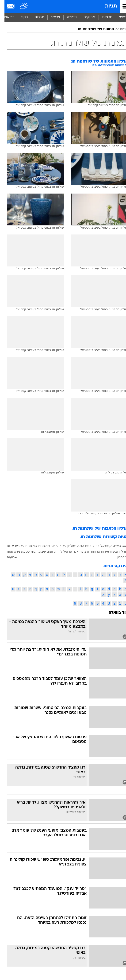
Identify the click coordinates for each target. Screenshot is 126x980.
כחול (92, 546)
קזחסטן (118, 557)
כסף (20, 17)
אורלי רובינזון (115, 551)
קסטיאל (102, 546)
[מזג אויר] (19, 6)
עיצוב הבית (34, 551)
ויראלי (51, 17)
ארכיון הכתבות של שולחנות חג (96, 529)
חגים (45, 551)
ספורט (67, 17)
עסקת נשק (17, 551)
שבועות (8, 557)
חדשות (103, 17)
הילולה (59, 551)
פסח (6, 551)
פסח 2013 (80, 546)
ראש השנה (116, 546)
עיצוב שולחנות (44, 546)
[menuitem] (103, 17)
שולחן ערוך (63, 546)
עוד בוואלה (114, 613)
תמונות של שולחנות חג (91, 29)
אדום (6, 546)
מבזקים (85, 17)
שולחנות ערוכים (22, 546)
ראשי (119, 17)
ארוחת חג (89, 551)
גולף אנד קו (73, 551)
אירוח (101, 551)
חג (51, 551)
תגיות (106, 6)
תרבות (35, 17)
